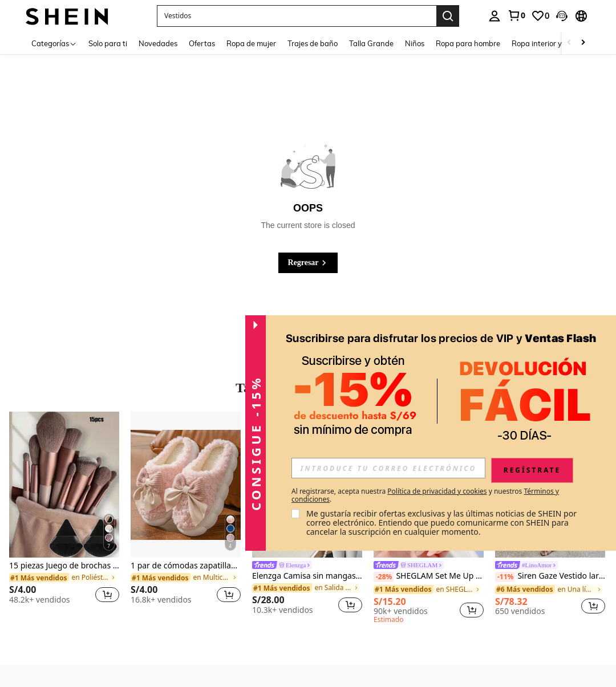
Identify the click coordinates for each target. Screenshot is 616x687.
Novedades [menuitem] (158, 43)
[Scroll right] (583, 43)
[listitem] (64, 513)
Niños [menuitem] (415, 43)
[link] (516, 15)
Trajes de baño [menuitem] (313, 43)
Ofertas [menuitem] (202, 43)
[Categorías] (54, 43)
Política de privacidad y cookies (437, 491)
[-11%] (505, 577)
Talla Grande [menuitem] (371, 43)
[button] (297, 16)
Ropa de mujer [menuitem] (251, 43)
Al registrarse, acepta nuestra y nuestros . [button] (425, 495)
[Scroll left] (569, 43)
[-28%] (384, 577)
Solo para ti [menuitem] (108, 43)
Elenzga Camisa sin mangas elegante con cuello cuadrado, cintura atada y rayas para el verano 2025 (307, 576)
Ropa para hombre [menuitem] (468, 43)
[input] (388, 468)
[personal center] (495, 16)
